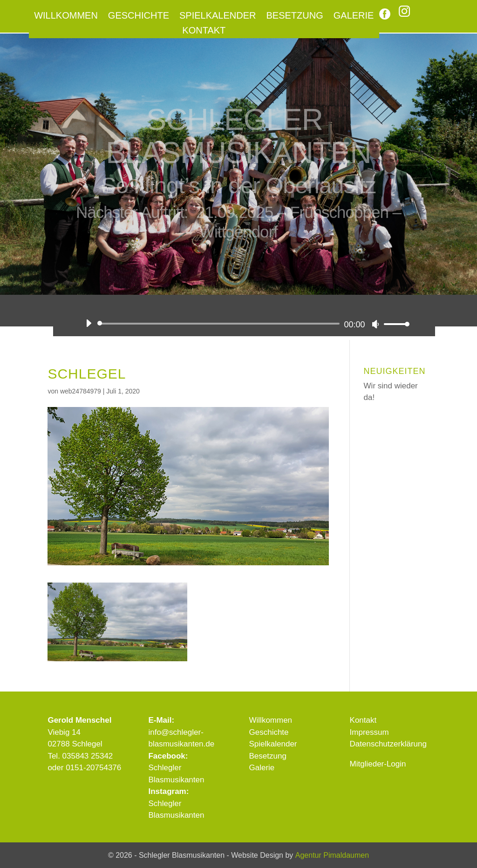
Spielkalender (218, 16)
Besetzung (295, 16)
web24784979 (81, 391)
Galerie (354, 16)
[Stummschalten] (375, 324)
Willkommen (66, 16)
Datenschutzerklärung (388, 744)
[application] (244, 324)
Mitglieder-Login (378, 764)
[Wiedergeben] (89, 323)
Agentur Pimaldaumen (332, 855)
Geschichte (139, 16)
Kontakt (204, 31)
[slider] (220, 324)
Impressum (369, 732)
